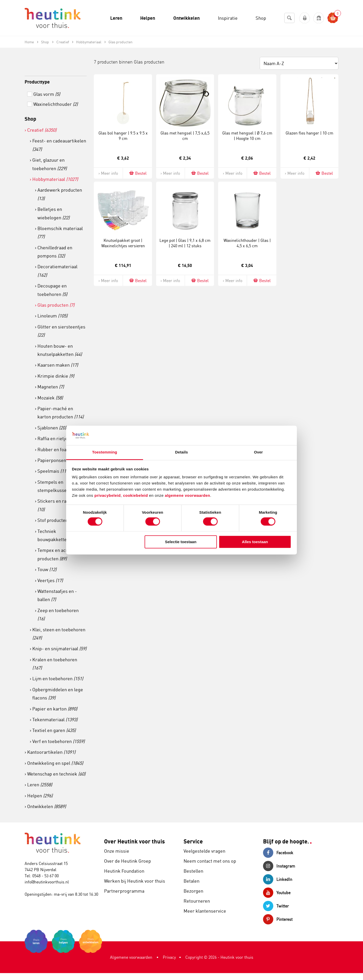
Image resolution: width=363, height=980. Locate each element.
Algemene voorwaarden (131, 957)
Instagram (279, 866)
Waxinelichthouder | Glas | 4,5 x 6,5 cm (247, 243)
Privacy (169, 957)
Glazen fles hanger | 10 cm (309, 133)
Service (193, 841)
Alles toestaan (255, 542)
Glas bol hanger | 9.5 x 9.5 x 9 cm (123, 136)
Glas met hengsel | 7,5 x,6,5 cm (185, 136)
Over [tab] (259, 452)
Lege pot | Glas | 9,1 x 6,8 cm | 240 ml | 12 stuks (185, 243)
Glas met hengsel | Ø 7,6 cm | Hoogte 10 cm (247, 136)
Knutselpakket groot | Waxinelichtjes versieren (123, 243)
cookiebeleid (136, 496)
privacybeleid (107, 496)
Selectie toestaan (181, 542)
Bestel (138, 173)
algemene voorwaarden (188, 496)
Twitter (276, 906)
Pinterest (278, 919)
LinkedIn (278, 879)
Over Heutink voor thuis (134, 841)
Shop (30, 119)
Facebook (278, 853)
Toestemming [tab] (105, 452)
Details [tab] (181, 452)
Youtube (277, 893)
